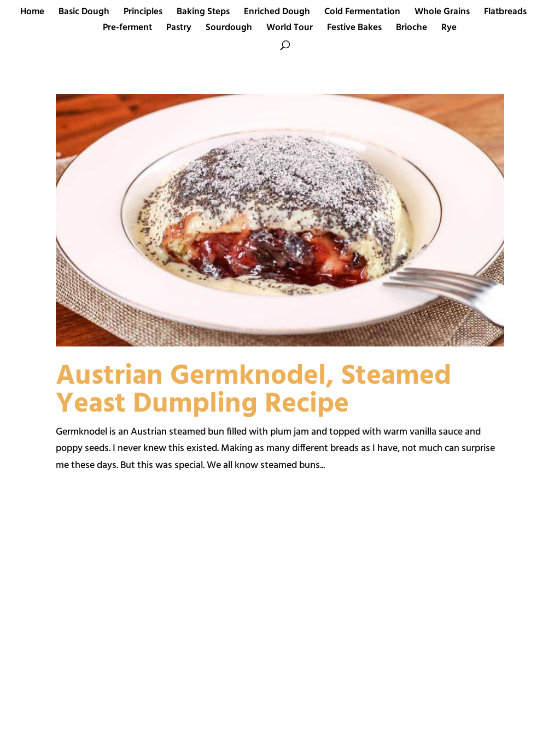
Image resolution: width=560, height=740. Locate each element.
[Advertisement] (162, 618)
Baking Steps (203, 14)
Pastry (179, 30)
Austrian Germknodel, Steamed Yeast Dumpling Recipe (253, 391)
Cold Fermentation (362, 14)
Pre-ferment (127, 30)
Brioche (412, 30)
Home (32, 14)
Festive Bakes (354, 30)
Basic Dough (84, 14)
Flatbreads (505, 14)
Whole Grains (442, 14)
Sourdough (229, 30)
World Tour (290, 30)
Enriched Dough (277, 14)
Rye (449, 30)
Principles (143, 14)
